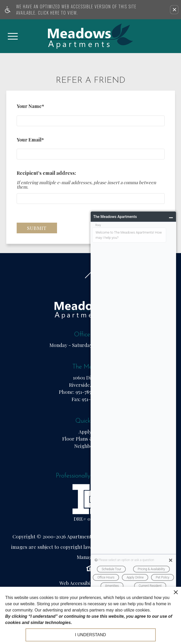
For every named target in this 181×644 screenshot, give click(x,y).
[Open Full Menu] (13, 36)
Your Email (30, 141)
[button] (174, 10)
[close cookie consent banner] (176, 592)
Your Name (30, 107)
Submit (37, 228)
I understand (90, 635)
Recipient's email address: (46, 173)
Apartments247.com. (90, 536)
